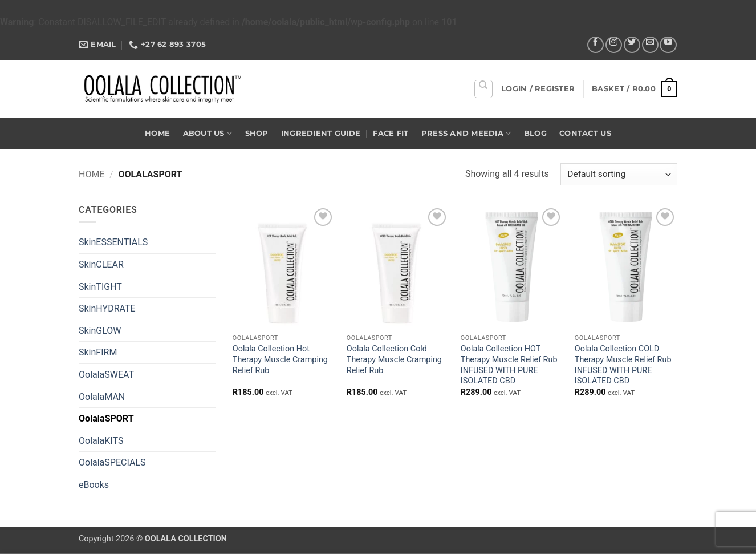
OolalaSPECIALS (112, 462)
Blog (535, 133)
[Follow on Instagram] (614, 45)
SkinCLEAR (101, 264)
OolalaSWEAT (106, 375)
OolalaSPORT (106, 418)
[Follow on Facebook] (596, 45)
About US (208, 133)
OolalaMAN (102, 397)
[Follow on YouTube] (668, 45)
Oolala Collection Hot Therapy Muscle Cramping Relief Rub (280, 359)
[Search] (483, 89)
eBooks (94, 485)
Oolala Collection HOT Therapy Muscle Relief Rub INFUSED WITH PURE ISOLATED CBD (509, 365)
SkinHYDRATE (107, 308)
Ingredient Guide (321, 133)
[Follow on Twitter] (632, 45)
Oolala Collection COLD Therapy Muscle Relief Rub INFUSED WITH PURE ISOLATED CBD (623, 365)
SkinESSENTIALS (113, 242)
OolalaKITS (101, 441)
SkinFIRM (98, 352)
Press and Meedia (466, 133)
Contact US (585, 133)
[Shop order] (619, 174)
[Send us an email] (650, 45)
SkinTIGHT (100, 287)
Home (157, 133)
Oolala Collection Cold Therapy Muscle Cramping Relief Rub (394, 359)
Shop (257, 133)
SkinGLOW (100, 331)
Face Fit (391, 133)
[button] (538, 89)
